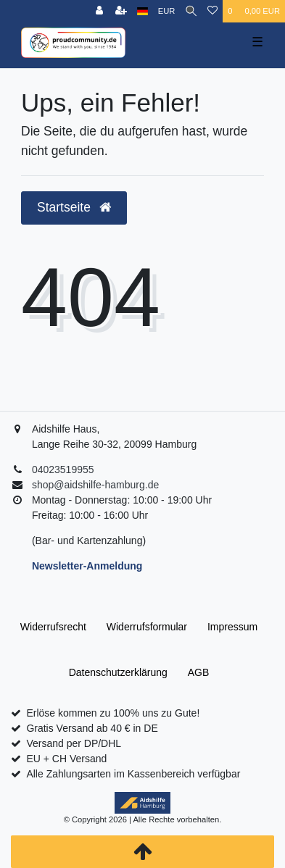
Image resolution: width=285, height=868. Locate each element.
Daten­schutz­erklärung (118, 672)
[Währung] (167, 11)
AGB (199, 672)
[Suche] (191, 11)
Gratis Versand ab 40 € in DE (92, 728)
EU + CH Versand (66, 759)
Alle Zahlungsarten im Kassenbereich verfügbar (133, 774)
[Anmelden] (99, 11)
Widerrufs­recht (53, 627)
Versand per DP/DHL (74, 743)
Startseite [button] (74, 207)
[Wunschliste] (212, 11)
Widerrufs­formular (147, 627)
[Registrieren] (121, 11)
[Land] (142, 11)
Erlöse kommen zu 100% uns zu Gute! (113, 713)
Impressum (232, 627)
